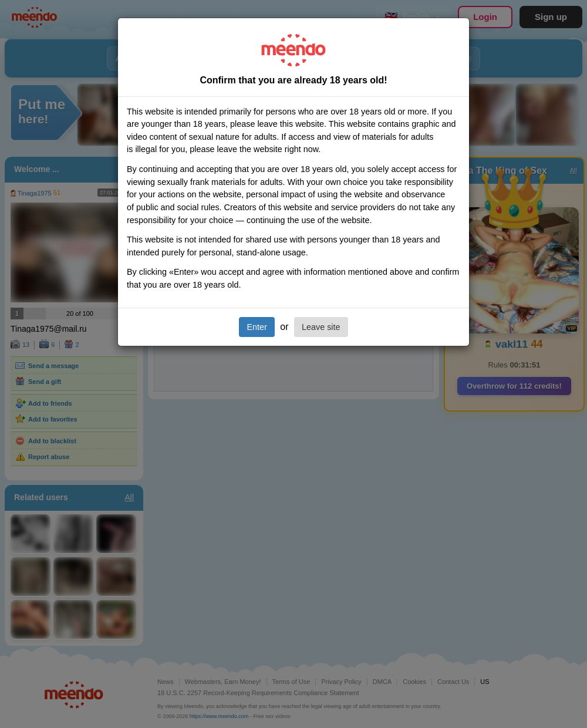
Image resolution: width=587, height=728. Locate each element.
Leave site (321, 327)
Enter (257, 327)
